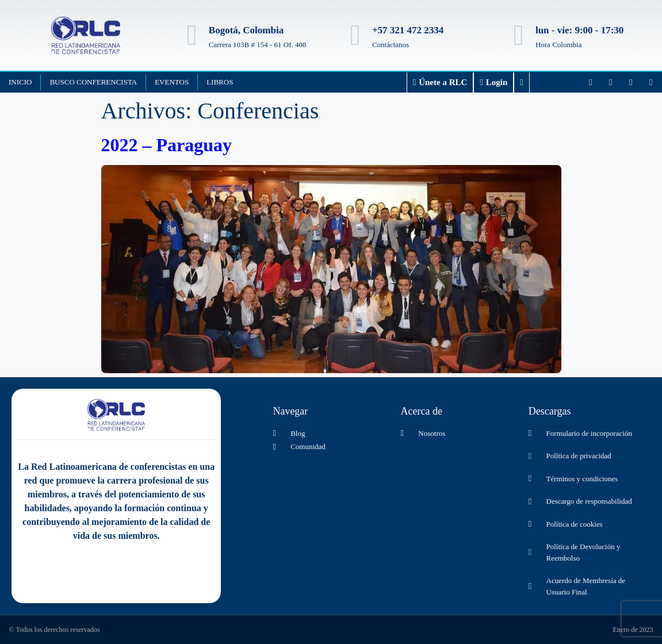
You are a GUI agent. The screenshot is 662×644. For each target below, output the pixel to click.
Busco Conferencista (93, 82)
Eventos (172, 82)
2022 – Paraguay (167, 145)
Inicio (20, 82)
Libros (220, 82)
